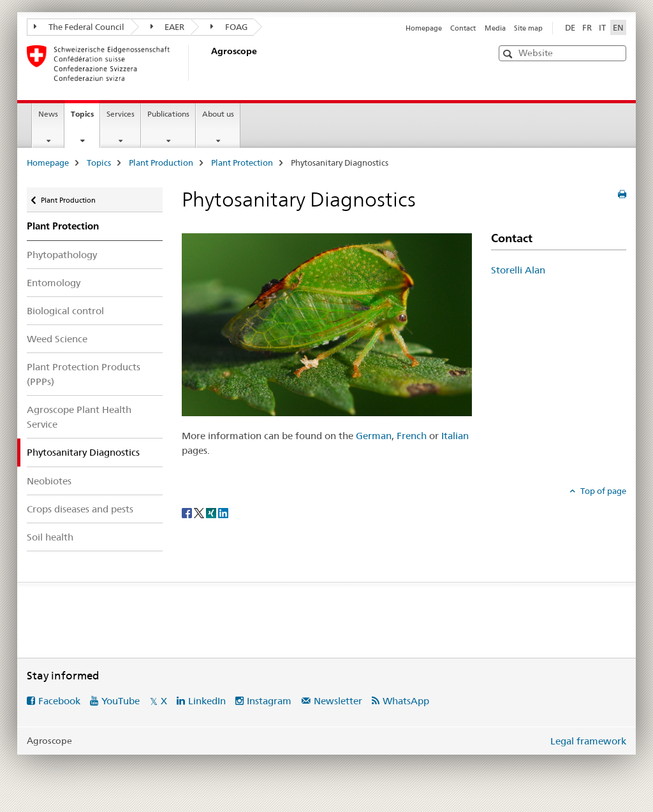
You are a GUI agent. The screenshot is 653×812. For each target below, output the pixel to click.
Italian (455, 436)
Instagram (269, 701)
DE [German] (570, 27)
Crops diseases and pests (80, 509)
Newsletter (338, 701)
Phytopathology (62, 255)
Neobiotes (49, 481)
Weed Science (57, 339)
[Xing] (212, 512)
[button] (509, 54)
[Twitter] (200, 512)
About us (218, 114)
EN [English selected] (618, 27)
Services (121, 114)
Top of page (602, 491)
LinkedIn (207, 701)
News (48, 114)
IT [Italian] (602, 27)
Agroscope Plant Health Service (79, 417)
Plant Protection (242, 163)
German (374, 436)
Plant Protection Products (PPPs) (84, 374)
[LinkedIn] (223, 512)
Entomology (54, 283)
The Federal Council (79, 27)
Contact (463, 28)
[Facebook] (188, 512)
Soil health (50, 537)
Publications (168, 114)
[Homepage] (209, 63)
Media (495, 28)
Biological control (65, 311)
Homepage (424, 28)
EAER (168, 27)
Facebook (59, 701)
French (412, 436)
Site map (528, 28)
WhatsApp (406, 701)
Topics (85, 118)
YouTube (121, 701)
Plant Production (161, 163)
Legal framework (588, 741)
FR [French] (587, 27)
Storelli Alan (518, 270)
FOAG (229, 27)
